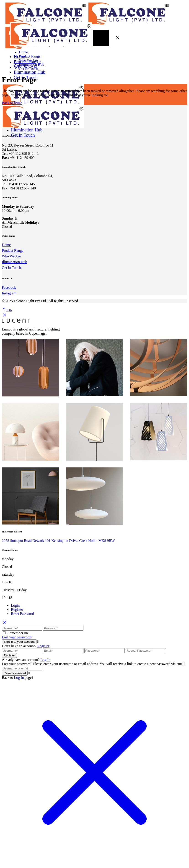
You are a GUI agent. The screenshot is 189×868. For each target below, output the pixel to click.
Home (6, 245)
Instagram (9, 293)
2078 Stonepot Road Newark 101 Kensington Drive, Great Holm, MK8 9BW (58, 541)
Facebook (9, 287)
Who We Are (11, 256)
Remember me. (18, 633)
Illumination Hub (14, 262)
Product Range (13, 250)
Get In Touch (11, 268)
